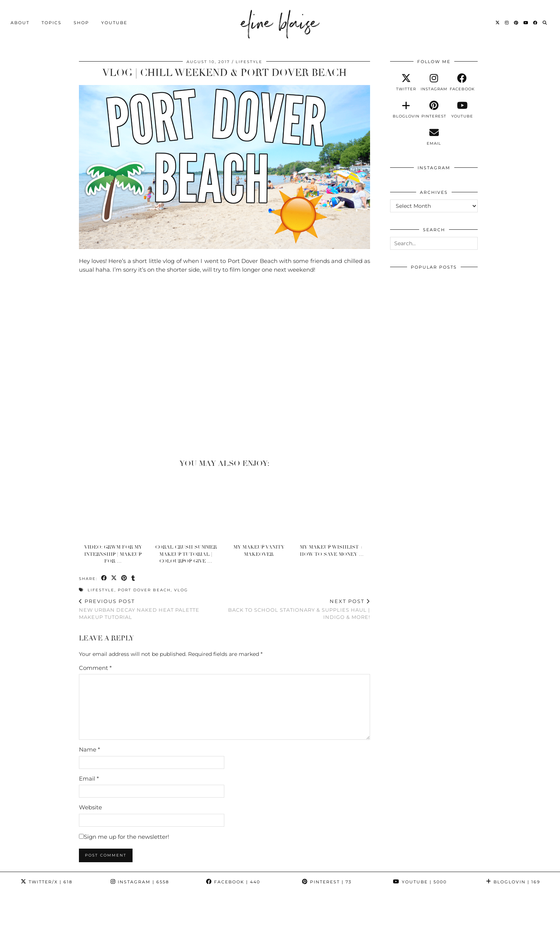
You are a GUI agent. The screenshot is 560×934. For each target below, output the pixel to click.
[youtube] (462, 110)
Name (89, 749)
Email (89, 778)
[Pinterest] (516, 22)
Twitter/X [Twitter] (47, 882)
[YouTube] (526, 22)
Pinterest (327, 882)
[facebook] (462, 82)
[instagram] (434, 82)
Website (90, 807)
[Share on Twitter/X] (115, 578)
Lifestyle (249, 62)
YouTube (114, 22)
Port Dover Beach (144, 590)
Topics (52, 22)
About (20, 22)
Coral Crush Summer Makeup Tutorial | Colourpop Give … (186, 554)
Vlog (181, 590)
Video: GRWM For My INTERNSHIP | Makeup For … (113, 554)
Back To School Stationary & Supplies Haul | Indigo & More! (297, 609)
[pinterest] (434, 110)
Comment (95, 667)
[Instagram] (507, 22)
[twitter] (406, 82)
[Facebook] (536, 22)
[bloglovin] (406, 110)
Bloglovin (513, 882)
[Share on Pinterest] (125, 578)
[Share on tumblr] (134, 578)
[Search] (545, 22)
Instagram (140, 882)
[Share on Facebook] (104, 578)
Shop (81, 22)
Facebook (233, 882)
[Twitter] (498, 22)
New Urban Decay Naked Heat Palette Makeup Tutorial (152, 609)
